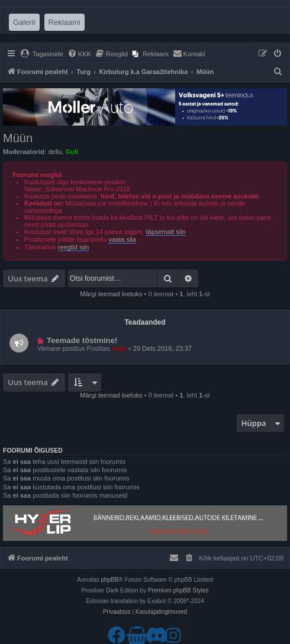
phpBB (109, 580)
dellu (55, 152)
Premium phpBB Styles (178, 590)
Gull (72, 152)
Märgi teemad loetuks (111, 294)
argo (119, 348)
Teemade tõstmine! (82, 340)
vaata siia (122, 239)
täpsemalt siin (165, 232)
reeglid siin (74, 247)
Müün (18, 138)
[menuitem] (42, 54)
